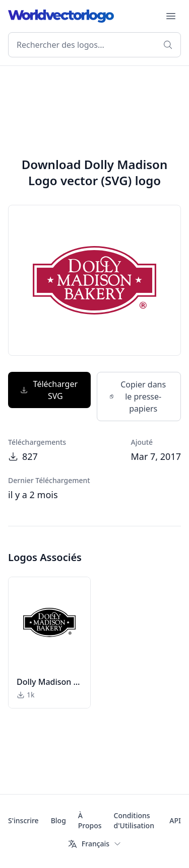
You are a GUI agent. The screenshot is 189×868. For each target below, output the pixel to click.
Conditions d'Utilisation (134, 820)
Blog (58, 820)
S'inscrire (23, 820)
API (175, 820)
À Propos (90, 820)
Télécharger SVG (49, 390)
